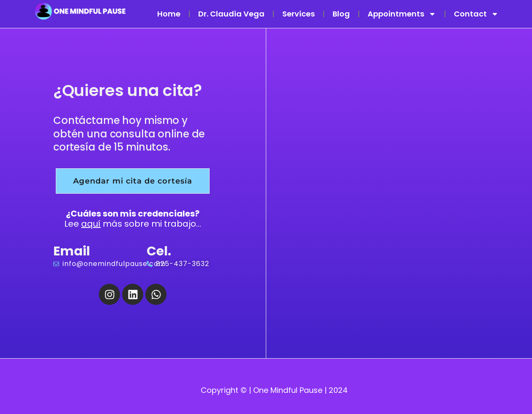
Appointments (402, 14)
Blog (341, 14)
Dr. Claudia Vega (231, 14)
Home (169, 14)
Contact (476, 14)
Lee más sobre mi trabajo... (133, 219)
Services (299, 14)
